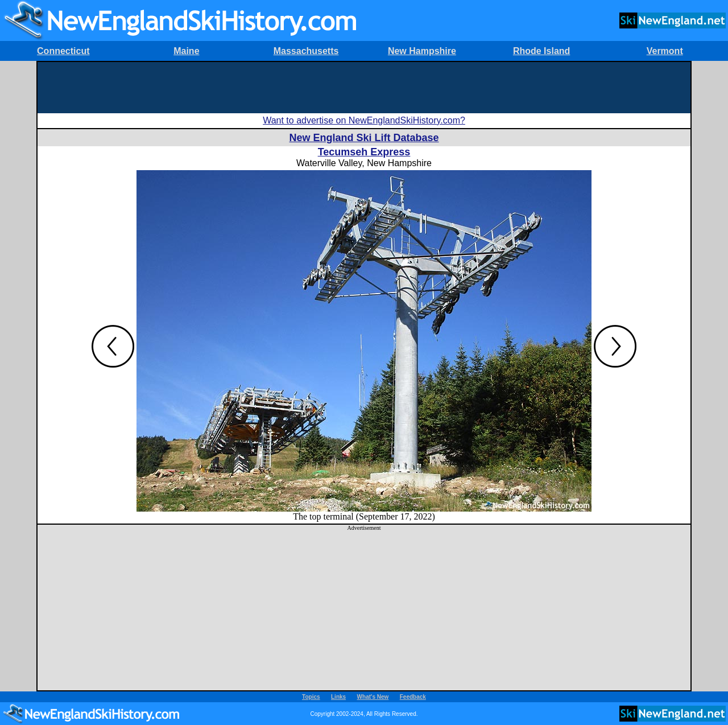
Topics (311, 697)
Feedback (413, 697)
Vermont (665, 51)
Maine (186, 51)
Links (338, 697)
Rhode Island (541, 51)
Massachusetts (306, 51)
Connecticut (63, 51)
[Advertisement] (364, 88)
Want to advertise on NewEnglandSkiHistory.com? (364, 120)
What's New (373, 697)
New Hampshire (422, 51)
